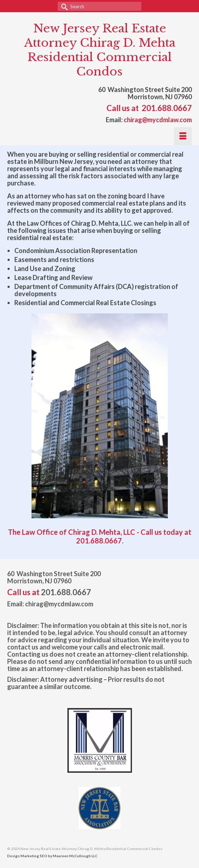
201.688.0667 (167, 108)
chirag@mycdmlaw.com (158, 120)
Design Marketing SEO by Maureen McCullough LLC (52, 856)
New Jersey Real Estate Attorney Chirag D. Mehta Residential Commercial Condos (100, 50)
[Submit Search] (63, 6)
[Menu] (183, 136)
